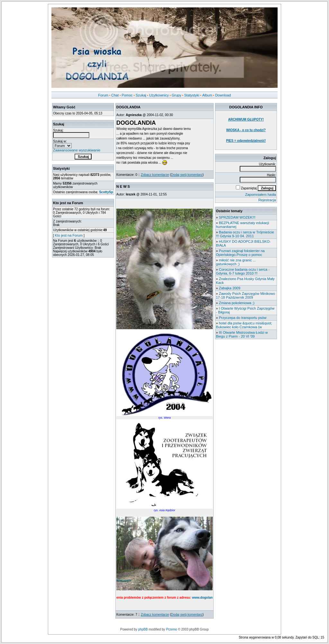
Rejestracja (267, 200)
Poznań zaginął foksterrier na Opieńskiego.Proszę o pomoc (240, 253)
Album (207, 95)
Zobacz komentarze (155, 175)
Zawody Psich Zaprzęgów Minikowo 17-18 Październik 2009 (245, 295)
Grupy (176, 95)
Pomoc (127, 95)
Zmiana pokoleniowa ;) (237, 303)
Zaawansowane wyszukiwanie (77, 150)
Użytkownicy (159, 95)
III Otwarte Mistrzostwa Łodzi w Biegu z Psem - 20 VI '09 (242, 334)
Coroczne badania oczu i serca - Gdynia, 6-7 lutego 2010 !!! (243, 271)
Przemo (172, 629)
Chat (115, 95)
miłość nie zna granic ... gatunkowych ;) (236, 262)
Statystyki (192, 95)
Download (223, 95)
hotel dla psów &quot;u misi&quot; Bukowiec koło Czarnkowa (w (244, 325)
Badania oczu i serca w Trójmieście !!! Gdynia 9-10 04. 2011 (245, 234)
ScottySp (106, 192)
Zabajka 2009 (230, 288)
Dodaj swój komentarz (187, 175)
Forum (103, 95)
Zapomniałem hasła (261, 195)
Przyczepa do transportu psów (243, 318)
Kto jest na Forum (69, 235)
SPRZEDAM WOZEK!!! (237, 217)
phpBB (143, 629)
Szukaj (141, 95)
